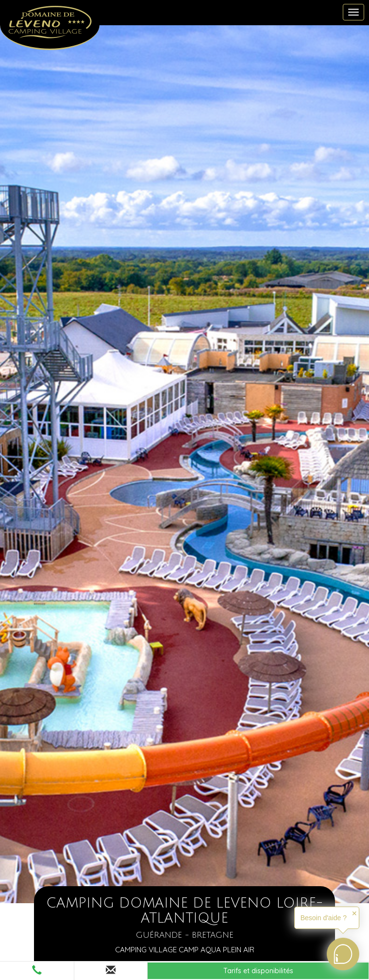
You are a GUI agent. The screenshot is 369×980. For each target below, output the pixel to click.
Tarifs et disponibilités (258, 971)
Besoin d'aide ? (324, 918)
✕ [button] (354, 913)
